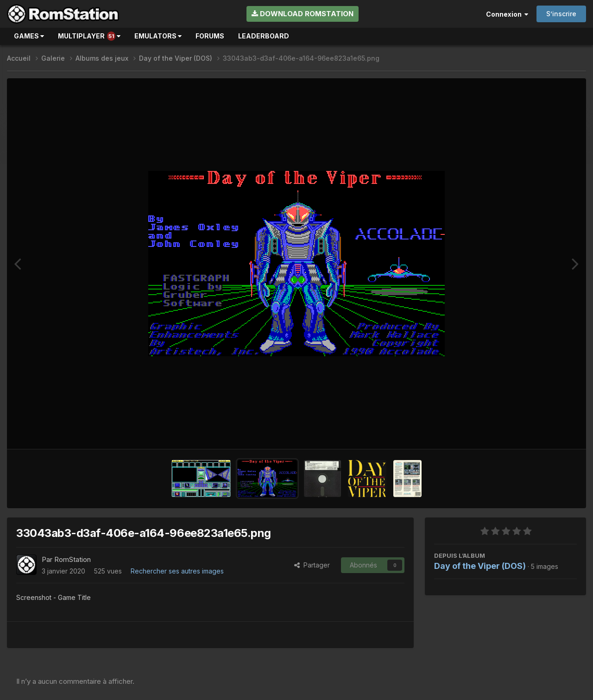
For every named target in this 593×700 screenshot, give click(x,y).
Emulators (158, 36)
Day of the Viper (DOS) (480, 566)
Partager (312, 565)
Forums (210, 36)
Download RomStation (303, 14)
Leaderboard (264, 36)
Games (29, 36)
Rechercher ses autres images (177, 571)
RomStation (73, 559)
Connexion (507, 14)
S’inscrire (561, 14)
